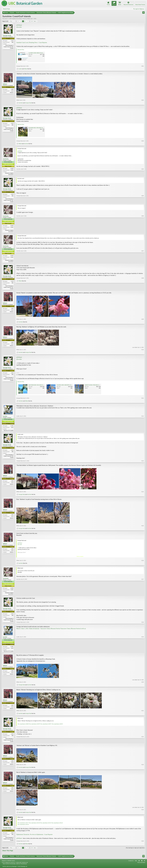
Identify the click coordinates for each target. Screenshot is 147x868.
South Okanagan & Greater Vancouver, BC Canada (8, 47)
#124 (143, 811)
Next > (35, 21)
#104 (143, 174)
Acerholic (21, 103)
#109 (143, 320)
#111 (143, 399)
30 (32, 21)
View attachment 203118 (34, 824)
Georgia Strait (7, 35)
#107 (143, 262)
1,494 (12, 89)
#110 (143, 350)
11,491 (12, 427)
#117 (143, 595)
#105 (143, 202)
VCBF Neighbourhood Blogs (15, 19)
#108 (143, 286)
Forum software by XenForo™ (15, 864)
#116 (143, 562)
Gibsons (12, 93)
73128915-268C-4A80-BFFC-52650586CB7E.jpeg (68, 386)
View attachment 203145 (23, 826)
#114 (143, 493)
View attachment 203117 (23, 824)
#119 (143, 652)
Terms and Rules (141, 864)
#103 (143, 141)
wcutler (20, 69)
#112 (143, 431)
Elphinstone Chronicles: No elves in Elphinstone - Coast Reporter (34, 836)
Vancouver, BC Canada (8, 431)
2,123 (12, 41)
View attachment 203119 (46, 824)
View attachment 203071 (46, 725)
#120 (143, 683)
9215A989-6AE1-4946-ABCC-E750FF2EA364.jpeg (40, 128)
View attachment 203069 (23, 725)
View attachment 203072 (57, 725)
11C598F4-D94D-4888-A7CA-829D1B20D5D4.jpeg (40, 53)
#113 (143, 462)
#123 (143, 766)
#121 (143, 712)
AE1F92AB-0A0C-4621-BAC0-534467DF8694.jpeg (40, 386)
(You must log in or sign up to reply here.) (135, 849)
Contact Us (131, 862)
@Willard (19, 25)
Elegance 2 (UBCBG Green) (8, 862)
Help (136, 862)
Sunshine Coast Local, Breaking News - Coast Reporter (32, 42)
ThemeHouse (24, 865)
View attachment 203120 (57, 824)
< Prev (11, 21)
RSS (144, 862)
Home (139, 862)
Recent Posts (6, 9)
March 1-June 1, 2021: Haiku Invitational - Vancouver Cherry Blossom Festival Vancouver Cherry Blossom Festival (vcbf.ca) (51, 630)
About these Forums (140, 5)
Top (142, 862)
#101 (143, 66)
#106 (143, 232)
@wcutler (19, 27)
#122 (143, 742)
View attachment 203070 (34, 725)
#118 (143, 623)
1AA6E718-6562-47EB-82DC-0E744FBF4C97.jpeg (96, 386)
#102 (143, 100)
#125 (143, 843)
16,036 (12, 169)
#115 (143, 527)
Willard (29, 19)
